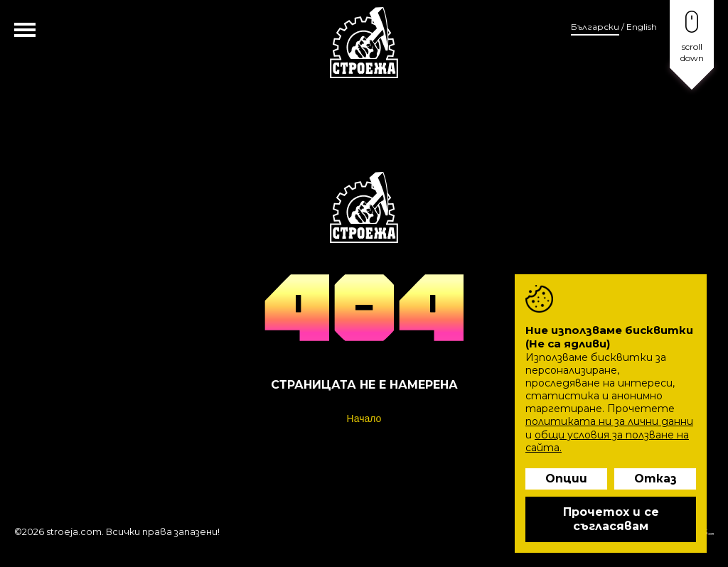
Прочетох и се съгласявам (611, 519)
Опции (566, 479)
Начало (364, 418)
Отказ (655, 479)
